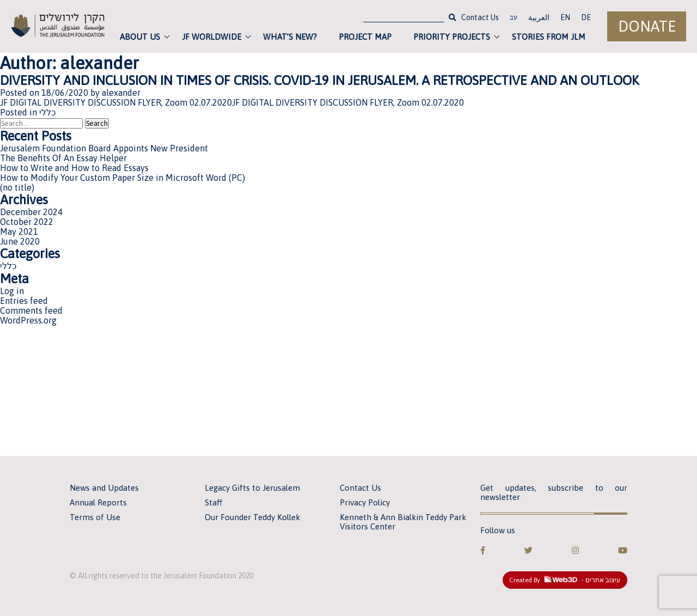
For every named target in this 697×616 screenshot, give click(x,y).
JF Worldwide (212, 37)
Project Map (365, 37)
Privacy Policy (365, 502)
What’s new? (290, 37)
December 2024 (31, 212)
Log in (12, 291)
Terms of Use (95, 517)
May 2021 (19, 231)
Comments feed (31, 310)
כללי (47, 112)
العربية (539, 17)
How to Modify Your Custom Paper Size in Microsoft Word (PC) (123, 178)
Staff (213, 502)
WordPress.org (28, 320)
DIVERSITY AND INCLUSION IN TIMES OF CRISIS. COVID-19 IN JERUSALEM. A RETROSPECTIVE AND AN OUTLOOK (319, 80)
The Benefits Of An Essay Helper (63, 158)
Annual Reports (98, 502)
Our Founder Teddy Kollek (252, 517)
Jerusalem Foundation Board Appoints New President (104, 148)
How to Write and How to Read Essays (74, 168)
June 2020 (20, 241)
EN (565, 17)
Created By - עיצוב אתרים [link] (565, 580)
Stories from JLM (549, 37)
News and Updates (104, 488)
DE (586, 17)
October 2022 (27, 222)
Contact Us (480, 17)
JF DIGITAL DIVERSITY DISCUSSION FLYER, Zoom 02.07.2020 (116, 102)
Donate (647, 26)
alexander (121, 93)
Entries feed (24, 301)
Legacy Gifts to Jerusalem (252, 488)
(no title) (17, 187)
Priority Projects (452, 37)
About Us (140, 37)
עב (513, 19)
